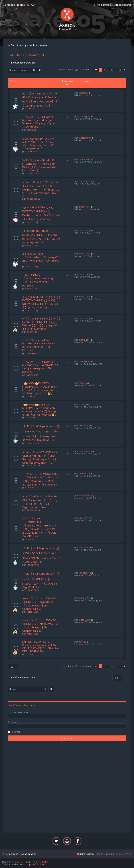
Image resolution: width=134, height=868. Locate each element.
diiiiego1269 (32, 612)
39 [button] (120, 70)
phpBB (18, 862)
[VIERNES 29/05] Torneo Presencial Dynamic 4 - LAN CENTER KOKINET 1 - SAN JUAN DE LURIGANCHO (41, 647)
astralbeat (31, 108)
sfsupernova (33, 443)
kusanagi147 (32, 130)
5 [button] (115, 70)
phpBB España (37, 864)
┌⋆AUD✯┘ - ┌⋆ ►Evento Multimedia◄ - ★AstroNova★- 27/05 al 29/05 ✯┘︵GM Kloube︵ (41, 367)
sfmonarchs (32, 488)
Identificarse (14, 705)
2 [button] (104, 70)
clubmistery (32, 222)
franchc (30, 654)
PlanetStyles (42, 862)
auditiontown (33, 151)
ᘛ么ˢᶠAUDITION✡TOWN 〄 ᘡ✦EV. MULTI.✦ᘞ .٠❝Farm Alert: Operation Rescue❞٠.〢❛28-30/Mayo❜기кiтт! (39, 144)
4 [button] (111, 70)
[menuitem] (31, 5)
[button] (96, 70)
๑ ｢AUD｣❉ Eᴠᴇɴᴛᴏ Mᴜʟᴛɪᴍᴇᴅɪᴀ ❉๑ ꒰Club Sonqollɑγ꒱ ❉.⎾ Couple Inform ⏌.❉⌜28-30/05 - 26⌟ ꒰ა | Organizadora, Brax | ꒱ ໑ (41, 189)
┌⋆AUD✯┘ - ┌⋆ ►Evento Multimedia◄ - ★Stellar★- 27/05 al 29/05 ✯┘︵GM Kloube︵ (39, 345)
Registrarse (30, 705)
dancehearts (33, 173)
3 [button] (108, 70)
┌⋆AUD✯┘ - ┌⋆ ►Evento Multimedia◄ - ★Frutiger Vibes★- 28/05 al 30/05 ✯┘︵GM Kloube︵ (39, 122)
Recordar (15, 732)
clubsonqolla (33, 199)
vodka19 (31, 396)
